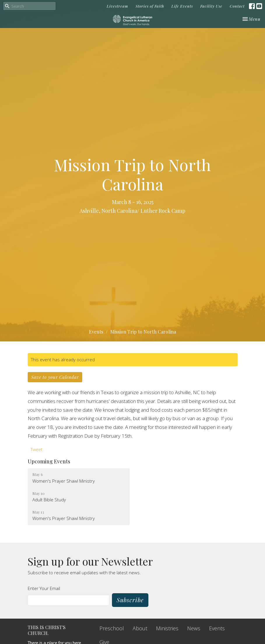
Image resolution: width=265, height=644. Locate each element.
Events (96, 332)
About (140, 628)
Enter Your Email (44, 588)
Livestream (117, 6)
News (194, 628)
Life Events (182, 6)
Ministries (167, 628)
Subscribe (130, 600)
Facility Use (211, 6)
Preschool (112, 628)
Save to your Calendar (55, 377)
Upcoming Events (49, 461)
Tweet (37, 449)
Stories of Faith (150, 6)
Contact (237, 6)
